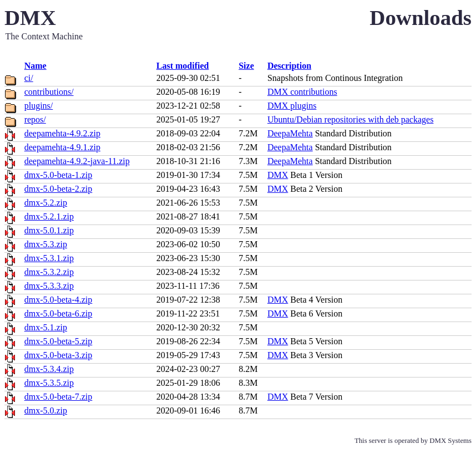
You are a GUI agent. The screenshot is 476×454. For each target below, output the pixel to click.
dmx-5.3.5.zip (49, 383)
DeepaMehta (290, 133)
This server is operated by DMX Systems (413, 441)
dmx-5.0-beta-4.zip (59, 300)
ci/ (29, 78)
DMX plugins (292, 106)
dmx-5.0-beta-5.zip (59, 341)
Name (36, 66)
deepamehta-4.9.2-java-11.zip (77, 161)
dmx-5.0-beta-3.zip (59, 355)
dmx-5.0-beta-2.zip (59, 189)
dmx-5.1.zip (46, 327)
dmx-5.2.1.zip (49, 216)
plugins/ (39, 106)
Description (289, 66)
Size (246, 66)
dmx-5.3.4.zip (49, 369)
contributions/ (49, 92)
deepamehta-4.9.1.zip (62, 147)
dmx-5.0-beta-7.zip (59, 397)
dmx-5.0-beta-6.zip (59, 313)
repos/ (35, 119)
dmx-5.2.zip (46, 203)
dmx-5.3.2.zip (49, 272)
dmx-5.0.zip (46, 410)
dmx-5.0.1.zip (49, 230)
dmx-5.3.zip (46, 244)
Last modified (183, 66)
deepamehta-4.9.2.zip (62, 133)
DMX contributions (302, 92)
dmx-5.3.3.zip (49, 286)
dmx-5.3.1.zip (49, 258)
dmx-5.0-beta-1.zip (59, 175)
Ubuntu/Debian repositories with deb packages (350, 119)
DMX (278, 175)
